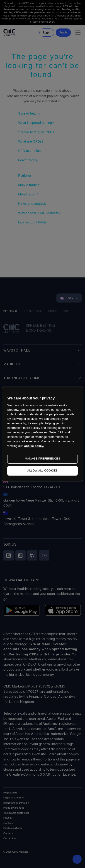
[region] (42, 434)
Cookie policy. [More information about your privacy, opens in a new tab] (34, 446)
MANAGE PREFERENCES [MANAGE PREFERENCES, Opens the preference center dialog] (42, 459)
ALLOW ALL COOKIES (43, 471)
